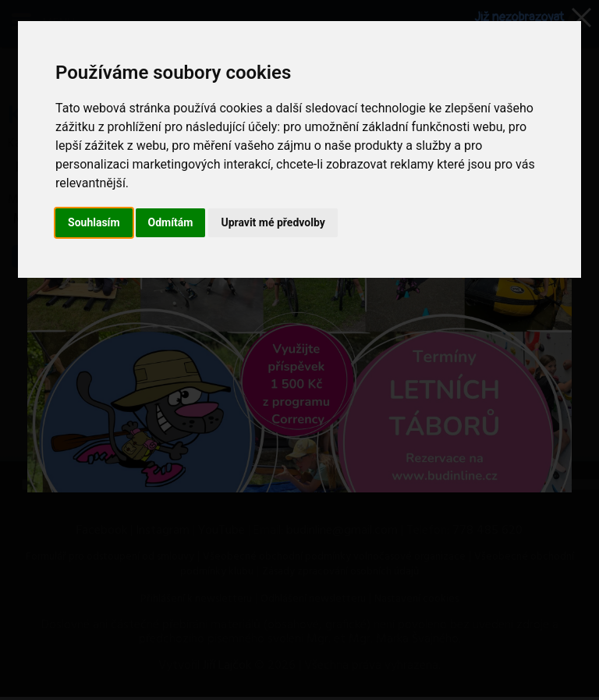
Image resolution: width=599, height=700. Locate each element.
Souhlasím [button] (94, 222)
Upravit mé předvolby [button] (273, 222)
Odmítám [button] (171, 222)
